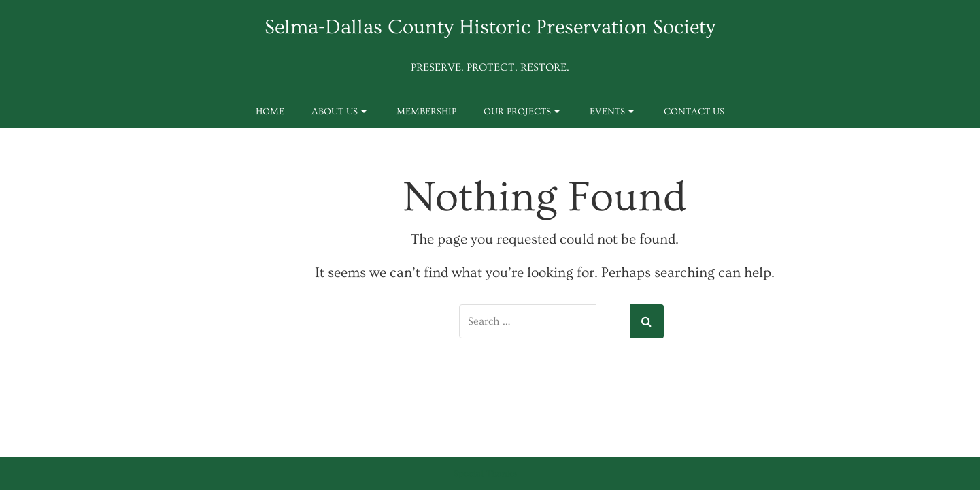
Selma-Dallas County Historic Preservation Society (490, 28)
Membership (426, 112)
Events (612, 112)
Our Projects (522, 112)
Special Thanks (485, 474)
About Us (339, 112)
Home (270, 112)
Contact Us (694, 112)
